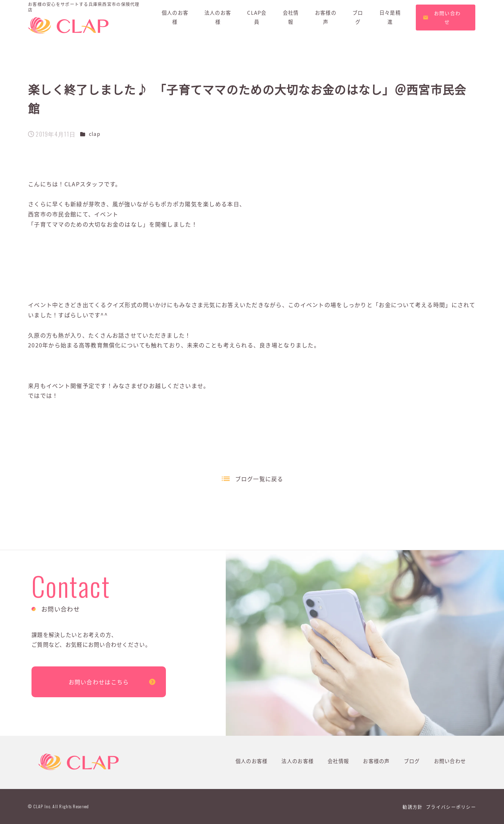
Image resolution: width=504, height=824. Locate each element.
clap (95, 134)
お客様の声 (376, 761)
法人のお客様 (297, 761)
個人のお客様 (252, 761)
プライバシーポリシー (451, 807)
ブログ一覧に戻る (259, 479)
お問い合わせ (450, 761)
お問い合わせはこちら (99, 682)
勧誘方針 (412, 807)
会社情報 (338, 761)
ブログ (412, 761)
